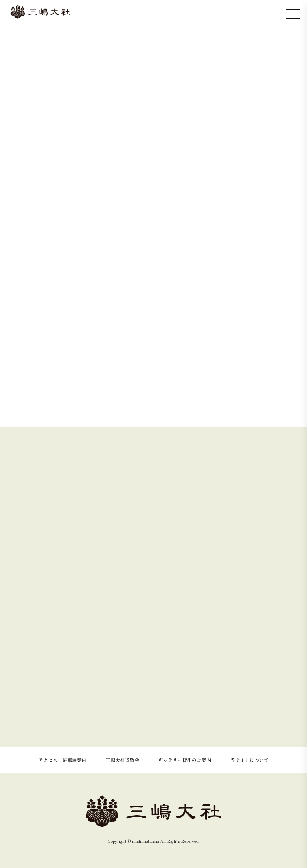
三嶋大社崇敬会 (122, 760)
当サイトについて (249, 760)
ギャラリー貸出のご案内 (185, 760)
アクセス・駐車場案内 (62, 760)
